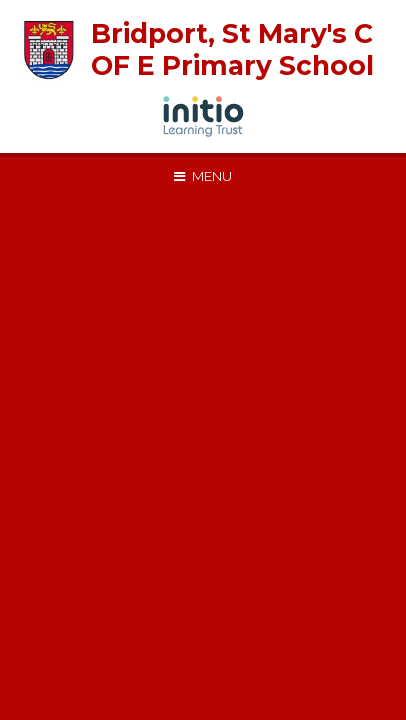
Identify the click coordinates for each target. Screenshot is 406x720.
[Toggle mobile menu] (203, 176)
